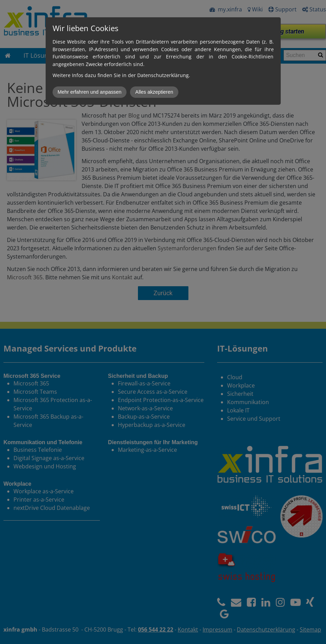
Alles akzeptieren (154, 92)
